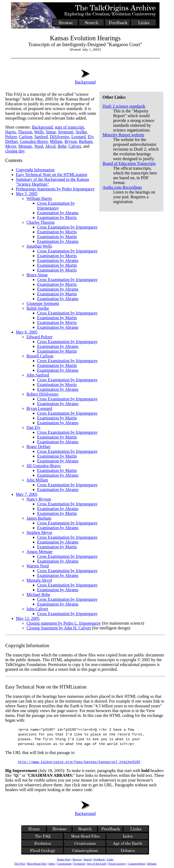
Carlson (26, 137)
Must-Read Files (37, 863)
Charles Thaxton (41, 222)
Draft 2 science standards (124, 106)
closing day (15, 151)
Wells (39, 132)
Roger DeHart (39, 447)
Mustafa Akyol (39, 580)
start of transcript (69, 127)
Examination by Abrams (58, 213)
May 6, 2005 (27, 332)
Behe (62, 146)
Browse (77, 859)
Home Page (64, 859)
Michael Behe (38, 595)
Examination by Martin (57, 237)
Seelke (81, 132)
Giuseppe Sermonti (43, 303)
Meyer (11, 146)
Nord (39, 146)
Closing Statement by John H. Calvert (59, 628)
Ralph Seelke (38, 308)
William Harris (39, 198)
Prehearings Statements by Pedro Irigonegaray (55, 189)
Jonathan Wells (39, 246)
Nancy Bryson (39, 499)
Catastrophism (137, 863)
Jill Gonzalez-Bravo (44, 466)
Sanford (41, 137)
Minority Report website (123, 135)
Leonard (78, 137)
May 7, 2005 (27, 494)
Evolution (79, 863)
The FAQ (20, 863)
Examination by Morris (57, 218)
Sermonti (66, 132)
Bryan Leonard (39, 408)
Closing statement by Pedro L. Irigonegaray (64, 623)
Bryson (71, 141)
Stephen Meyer (39, 532)
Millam (56, 141)
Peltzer (11, 137)
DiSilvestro (60, 137)
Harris (11, 132)
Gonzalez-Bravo (34, 141)
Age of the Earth (97, 863)
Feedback (99, 859)
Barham (86, 141)
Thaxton (25, 132)
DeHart (12, 141)
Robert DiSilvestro (43, 394)
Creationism (64, 863)
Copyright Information (35, 170)
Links (110, 859)
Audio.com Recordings (122, 187)
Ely (90, 137)
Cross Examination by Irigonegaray (56, 206)
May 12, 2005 (28, 618)
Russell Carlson (40, 356)
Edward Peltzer (40, 337)
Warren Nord (38, 566)
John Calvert (37, 609)
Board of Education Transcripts (129, 163)
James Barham (39, 518)
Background (85, 80)
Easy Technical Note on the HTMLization (52, 175)
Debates (152, 863)
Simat (51, 132)
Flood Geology (117, 863)
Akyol (50, 146)
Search (88, 859)
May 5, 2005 (27, 194)
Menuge (25, 146)
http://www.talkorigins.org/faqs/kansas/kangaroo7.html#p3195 (79, 762)
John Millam (37, 480)
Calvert (75, 146)
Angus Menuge (40, 552)
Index (52, 863)
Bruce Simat (37, 275)
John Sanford (38, 375)
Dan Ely (34, 428)
